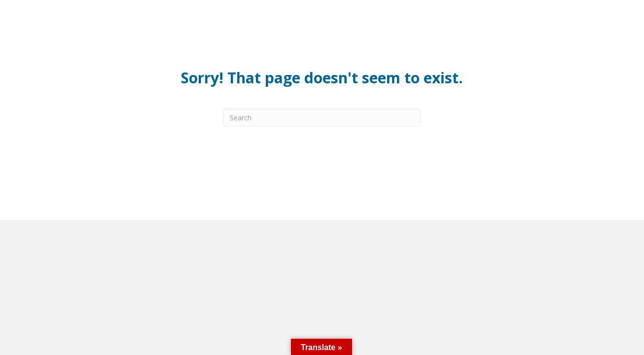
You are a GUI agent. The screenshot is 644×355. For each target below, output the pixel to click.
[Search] (322, 118)
